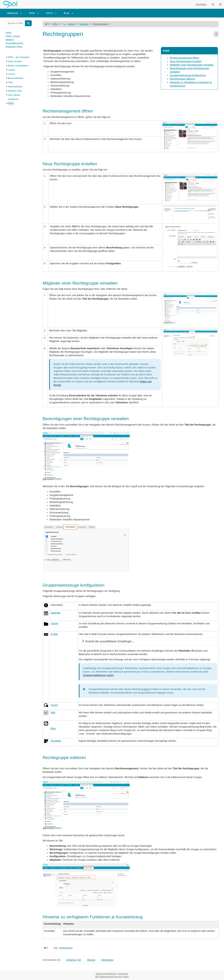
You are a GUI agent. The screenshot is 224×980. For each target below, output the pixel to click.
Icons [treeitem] (11, 103)
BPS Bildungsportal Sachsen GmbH (112, 977)
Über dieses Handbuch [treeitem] (14, 97)
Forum (54, 705)
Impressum (123, 974)
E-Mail (54, 634)
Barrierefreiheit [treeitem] (15, 78)
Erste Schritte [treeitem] (15, 61)
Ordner (55, 623)
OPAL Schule (13, 36)
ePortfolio (56, 741)
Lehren (71, 24)
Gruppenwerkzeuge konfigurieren (188, 75)
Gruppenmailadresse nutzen (98, 675)
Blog (53, 728)
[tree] (19, 80)
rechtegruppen (66, 948)
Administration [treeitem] (15, 87)
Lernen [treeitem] (11, 70)
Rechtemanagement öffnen (185, 58)
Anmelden (201, 4)
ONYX (50, 13)
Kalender (56, 613)
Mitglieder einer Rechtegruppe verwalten (192, 65)
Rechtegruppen (101, 24)
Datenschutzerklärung (106, 974)
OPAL (32, 13)
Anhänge (74, 960)
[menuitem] (15, 13)
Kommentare (52, 960)
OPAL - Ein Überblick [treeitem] (19, 57)
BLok (67, 13)
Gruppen (84, 24)
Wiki (53, 713)
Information (107, 960)
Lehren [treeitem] (11, 74)
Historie (91, 960)
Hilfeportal (12, 13)
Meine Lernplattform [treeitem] (18, 66)
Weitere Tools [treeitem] (15, 91)
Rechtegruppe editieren (183, 79)
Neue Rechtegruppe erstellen (186, 61)
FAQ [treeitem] (10, 82)
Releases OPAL (14, 47)
